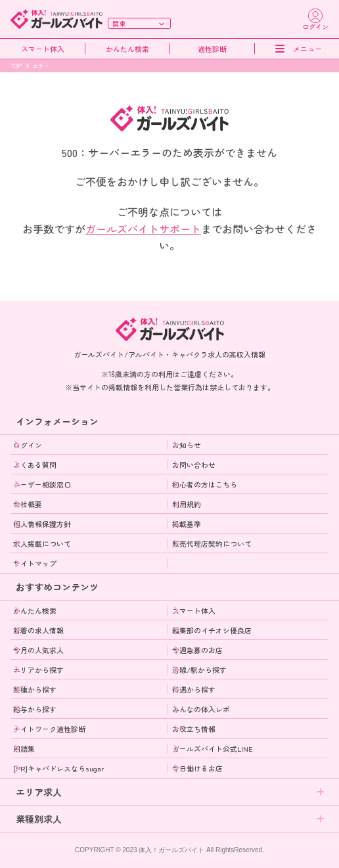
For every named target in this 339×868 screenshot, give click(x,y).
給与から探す (35, 709)
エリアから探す (38, 670)
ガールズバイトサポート (143, 229)
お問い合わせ (194, 465)
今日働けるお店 (197, 768)
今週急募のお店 (197, 650)
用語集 (24, 748)
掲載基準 (187, 524)
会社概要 (28, 504)
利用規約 (187, 504)
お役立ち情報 (194, 729)
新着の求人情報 (38, 630)
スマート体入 (43, 49)
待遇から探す (194, 689)
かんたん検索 (127, 49)
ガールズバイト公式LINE (213, 748)
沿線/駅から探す (199, 670)
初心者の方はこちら (205, 484)
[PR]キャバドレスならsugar (58, 768)
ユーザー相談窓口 (42, 484)
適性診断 (212, 49)
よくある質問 (35, 465)
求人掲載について (42, 543)
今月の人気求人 (38, 650)
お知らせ (187, 445)
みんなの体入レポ (201, 709)
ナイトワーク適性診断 (49, 729)
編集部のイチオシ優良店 (212, 630)
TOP (16, 66)
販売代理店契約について (212, 543)
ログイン (28, 445)
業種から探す (35, 689)
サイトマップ (35, 563)
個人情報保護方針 (42, 524)
